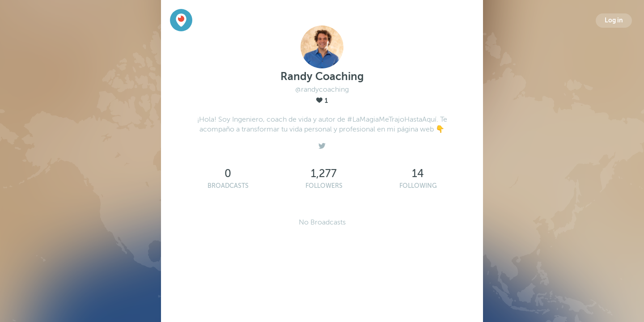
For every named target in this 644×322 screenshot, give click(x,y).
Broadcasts (228, 186)
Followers (324, 186)
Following (418, 186)
